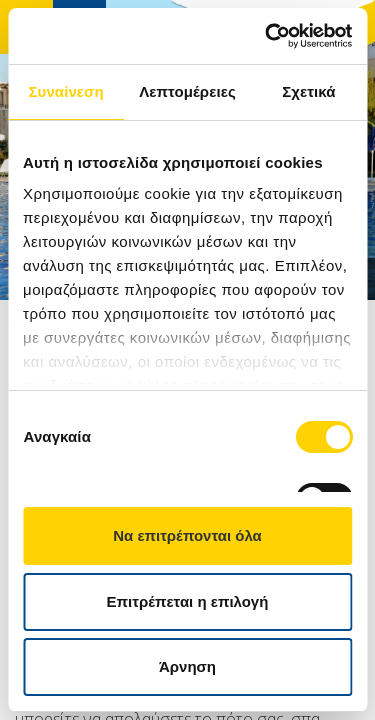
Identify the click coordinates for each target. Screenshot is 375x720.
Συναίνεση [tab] (65, 91)
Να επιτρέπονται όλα (187, 535)
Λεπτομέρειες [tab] (187, 91)
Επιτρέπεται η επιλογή (188, 601)
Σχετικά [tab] (308, 91)
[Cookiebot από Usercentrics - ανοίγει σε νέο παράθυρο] (267, 36)
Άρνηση (187, 666)
